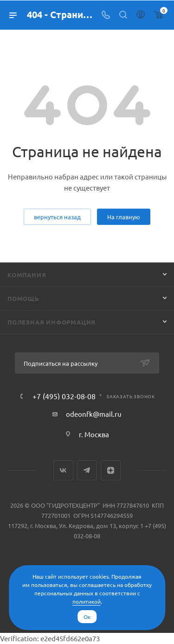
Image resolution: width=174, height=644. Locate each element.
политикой (87, 601)
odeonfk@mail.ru (94, 414)
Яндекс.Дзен (111, 470)
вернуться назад (57, 217)
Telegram (87, 470)
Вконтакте (63, 470)
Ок (87, 617)
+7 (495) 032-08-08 (64, 396)
